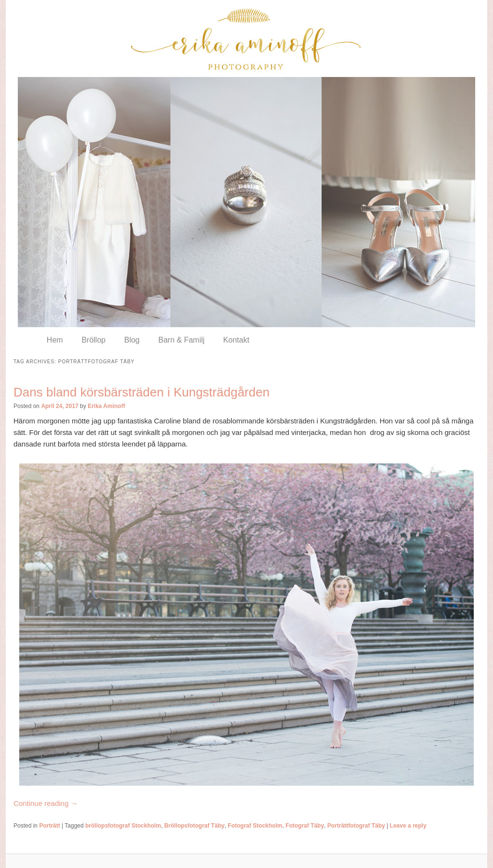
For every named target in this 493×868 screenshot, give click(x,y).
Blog (132, 340)
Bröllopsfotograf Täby (194, 826)
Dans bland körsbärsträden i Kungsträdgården (142, 392)
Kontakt (236, 340)
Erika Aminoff (106, 406)
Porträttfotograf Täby (356, 826)
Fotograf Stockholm (255, 826)
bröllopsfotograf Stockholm (123, 826)
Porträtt (49, 826)
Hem (55, 340)
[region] (246, 202)
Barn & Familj (182, 340)
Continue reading (45, 803)
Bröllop (93, 340)
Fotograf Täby (305, 826)
